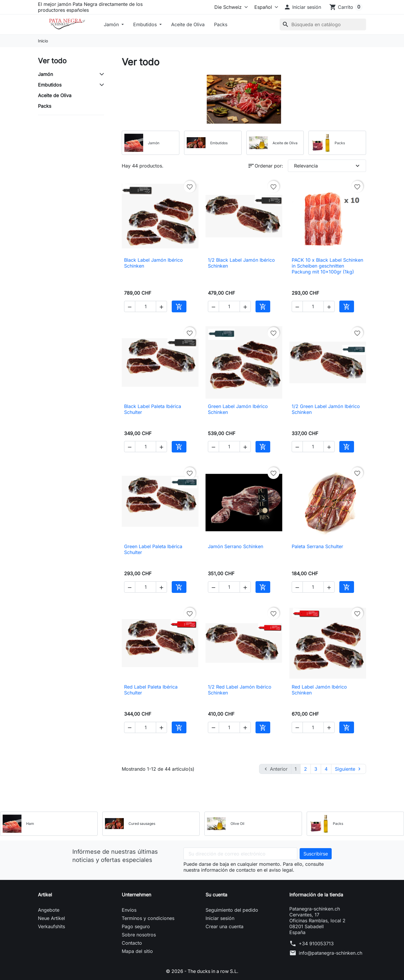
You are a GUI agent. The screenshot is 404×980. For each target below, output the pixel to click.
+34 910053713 (316, 943)
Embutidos (146, 24)
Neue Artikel (51, 918)
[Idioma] (264, 7)
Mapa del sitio (137, 951)
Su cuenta (216, 895)
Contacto (132, 943)
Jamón (112, 24)
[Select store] (230, 7)
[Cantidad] (146, 306)
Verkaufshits (51, 926)
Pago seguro (136, 926)
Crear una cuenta (224, 926)
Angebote (49, 910)
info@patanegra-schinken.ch (330, 953)
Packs (221, 24)
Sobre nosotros (139, 935)
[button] (302, 7)
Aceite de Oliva (188, 24)
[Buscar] (323, 24)
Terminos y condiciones (148, 918)
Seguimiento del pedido (232, 910)
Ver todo (52, 61)
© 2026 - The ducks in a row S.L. (202, 971)
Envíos (129, 910)
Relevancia (328, 166)
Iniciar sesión (220, 918)
